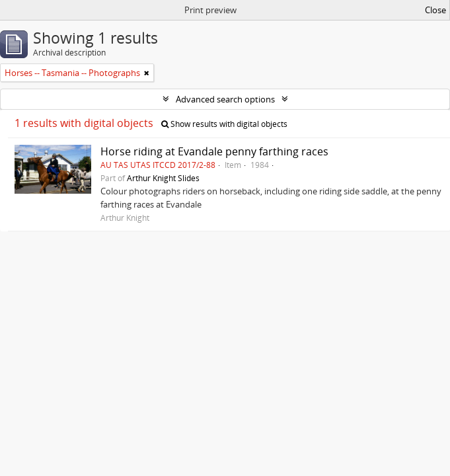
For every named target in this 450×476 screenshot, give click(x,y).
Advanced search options (225, 99)
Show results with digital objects (224, 124)
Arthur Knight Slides (163, 178)
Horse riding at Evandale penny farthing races (214, 151)
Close (435, 10)
